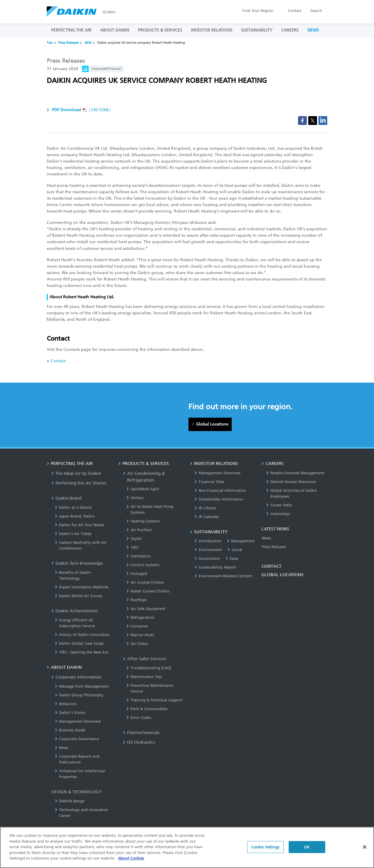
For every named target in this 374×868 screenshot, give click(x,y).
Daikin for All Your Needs (79, 525)
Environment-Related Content (223, 576)
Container (137, 626)
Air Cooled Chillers (145, 582)
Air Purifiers (139, 530)
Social (235, 550)
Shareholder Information (219, 499)
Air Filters (137, 644)
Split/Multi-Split (143, 489)
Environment (208, 550)
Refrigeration (140, 617)
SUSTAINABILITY (257, 30)
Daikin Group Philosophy (79, 695)
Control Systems (143, 565)
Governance (207, 558)
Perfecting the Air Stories (79, 483)
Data (232, 558)
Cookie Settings (265, 849)
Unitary (135, 498)
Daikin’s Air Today (73, 534)
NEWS (313, 30)
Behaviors (66, 704)
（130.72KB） (82, 110)
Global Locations (212, 424)
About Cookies (131, 860)
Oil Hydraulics (139, 742)
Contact (295, 11)
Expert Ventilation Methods (82, 587)
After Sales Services (145, 659)
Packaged (137, 574)
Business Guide (70, 730)
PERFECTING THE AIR (71, 30)
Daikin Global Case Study (79, 643)
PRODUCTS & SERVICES (160, 30)
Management (241, 541)
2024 (88, 43)
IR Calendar (207, 517)
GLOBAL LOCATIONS (283, 575)
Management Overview (78, 721)
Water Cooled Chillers (148, 591)
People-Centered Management (295, 473)
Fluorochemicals (141, 733)
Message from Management (82, 686)
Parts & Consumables (147, 709)
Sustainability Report (215, 567)
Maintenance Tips (144, 677)
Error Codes (139, 718)
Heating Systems (143, 521)
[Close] (365, 849)
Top (50, 43)
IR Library (205, 508)
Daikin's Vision (70, 713)
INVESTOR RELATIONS (212, 30)
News (62, 748)
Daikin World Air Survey (79, 596)
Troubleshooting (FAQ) (149, 668)
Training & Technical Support (155, 700)
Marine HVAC (141, 635)
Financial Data (209, 482)
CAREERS (290, 30)
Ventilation (139, 556)
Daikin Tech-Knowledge (77, 563)
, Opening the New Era (82, 652)
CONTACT (271, 566)
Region (258, 11)
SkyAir (134, 539)
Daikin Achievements (75, 611)
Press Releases (69, 43)
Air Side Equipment (146, 609)
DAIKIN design (70, 801)
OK (307, 849)
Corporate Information (76, 677)
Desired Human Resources (291, 482)
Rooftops (137, 600)
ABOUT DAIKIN (115, 30)
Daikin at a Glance (73, 507)
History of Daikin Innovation (82, 635)
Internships (278, 514)
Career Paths (279, 505)
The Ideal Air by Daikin (76, 473)
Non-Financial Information (220, 490)
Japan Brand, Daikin (75, 516)
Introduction (208, 541)
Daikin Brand (66, 498)
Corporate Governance (77, 739)
